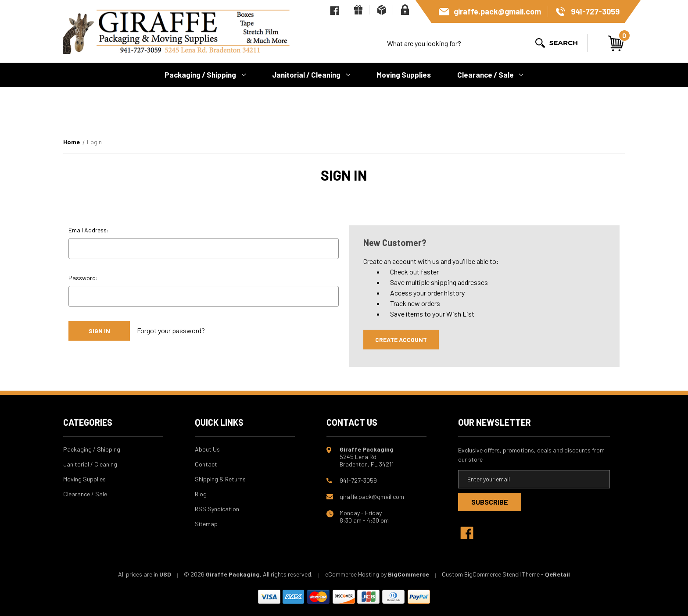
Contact (206, 464)
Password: (83, 278)
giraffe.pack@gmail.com (497, 11)
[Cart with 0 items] (616, 43)
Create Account (401, 340)
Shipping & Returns (220, 479)
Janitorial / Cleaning (311, 75)
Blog (201, 494)
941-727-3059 (595, 11)
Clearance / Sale (490, 75)
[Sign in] (405, 10)
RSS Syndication (217, 509)
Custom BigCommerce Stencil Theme (491, 574)
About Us (207, 449)
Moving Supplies (404, 75)
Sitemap (206, 524)
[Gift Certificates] (358, 10)
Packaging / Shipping (205, 75)
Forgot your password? (171, 330)
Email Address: (89, 230)
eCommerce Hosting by (356, 574)
